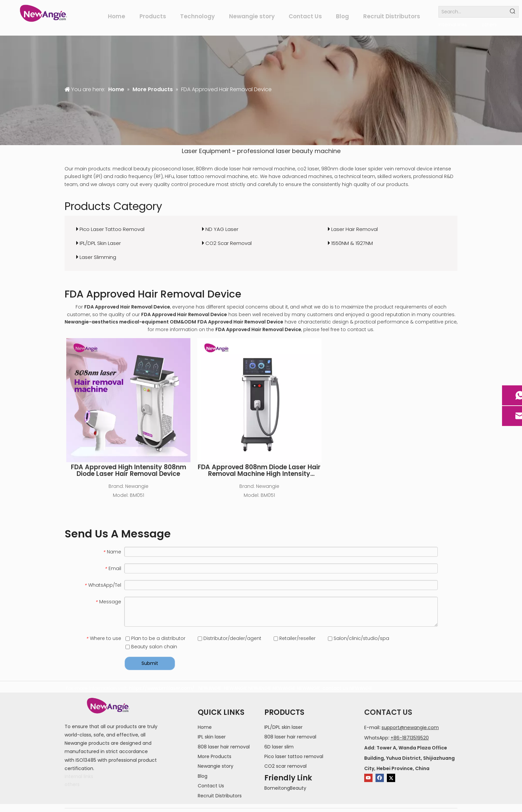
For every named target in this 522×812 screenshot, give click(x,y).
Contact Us (211, 786)
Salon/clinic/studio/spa (359, 638)
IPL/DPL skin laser (283, 727)
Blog (203, 776)
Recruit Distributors (220, 796)
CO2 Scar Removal (229, 243)
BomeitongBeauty (285, 788)
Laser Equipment (206, 151)
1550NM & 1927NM (352, 243)
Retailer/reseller (295, 638)
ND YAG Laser (222, 229)
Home (205, 727)
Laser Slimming (98, 257)
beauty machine (316, 151)
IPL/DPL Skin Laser (100, 243)
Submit (150, 663)
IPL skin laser (212, 737)
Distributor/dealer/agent (230, 638)
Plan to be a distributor (155, 638)
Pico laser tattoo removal (294, 756)
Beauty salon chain (151, 647)
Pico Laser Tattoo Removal (112, 229)
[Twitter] (391, 778)
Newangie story (216, 766)
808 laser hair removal (224, 747)
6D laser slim (279, 747)
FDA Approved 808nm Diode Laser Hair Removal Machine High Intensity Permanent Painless (259, 471)
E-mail (372, 727)
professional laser (264, 151)
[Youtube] (368, 778)
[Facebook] (380, 778)
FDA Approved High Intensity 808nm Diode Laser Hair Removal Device (129, 471)
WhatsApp (376, 738)
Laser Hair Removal (355, 229)
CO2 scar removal (285, 766)
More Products (215, 756)
